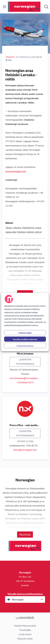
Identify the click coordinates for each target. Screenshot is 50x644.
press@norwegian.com (25, 450)
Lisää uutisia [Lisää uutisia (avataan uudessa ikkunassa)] (25, 634)
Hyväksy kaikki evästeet (25, 339)
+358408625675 (25, 382)
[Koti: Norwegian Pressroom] (24, 7)
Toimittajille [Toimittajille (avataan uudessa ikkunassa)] (25, 630)
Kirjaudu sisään (25, 638)
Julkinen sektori (34, 232)
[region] (25, 322)
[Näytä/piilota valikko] (5, 7)
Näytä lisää (25, 535)
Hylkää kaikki (25, 333)
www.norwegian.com (16, 171)
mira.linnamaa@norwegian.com (25, 378)
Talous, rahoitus (13, 228)
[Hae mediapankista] (46, 7)
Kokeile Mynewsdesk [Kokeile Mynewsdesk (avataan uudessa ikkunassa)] (25, 626)
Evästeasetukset (25, 346)
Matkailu (21, 232)
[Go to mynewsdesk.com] (25, 618)
